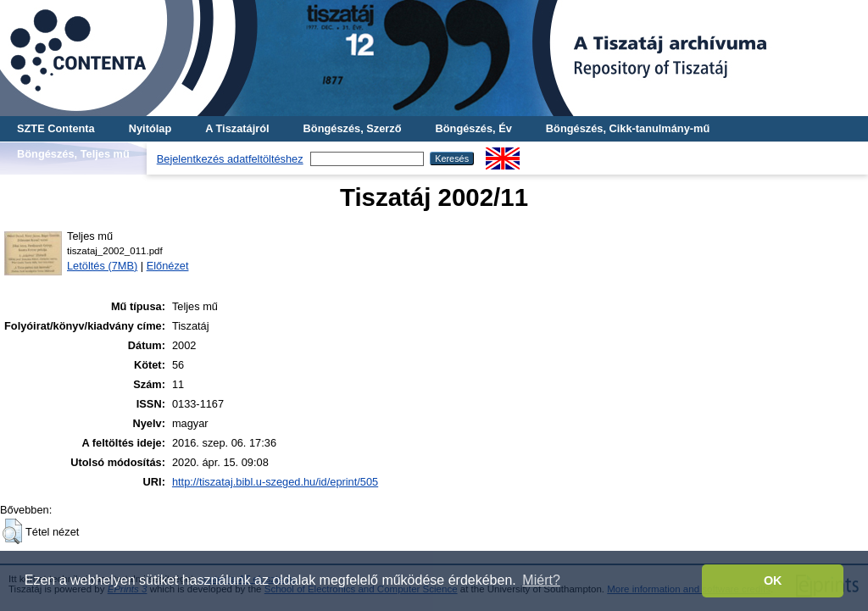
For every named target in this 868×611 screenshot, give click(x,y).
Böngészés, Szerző (353, 128)
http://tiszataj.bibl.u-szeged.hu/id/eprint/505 (275, 482)
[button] (12, 531)
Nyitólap (150, 128)
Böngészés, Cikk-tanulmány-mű (628, 128)
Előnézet (168, 266)
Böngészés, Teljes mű (73, 154)
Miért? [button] (541, 580)
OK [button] (773, 580)
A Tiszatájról (237, 128)
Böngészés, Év (474, 128)
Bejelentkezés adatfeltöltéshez (230, 159)
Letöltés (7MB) (102, 266)
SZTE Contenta (56, 128)
